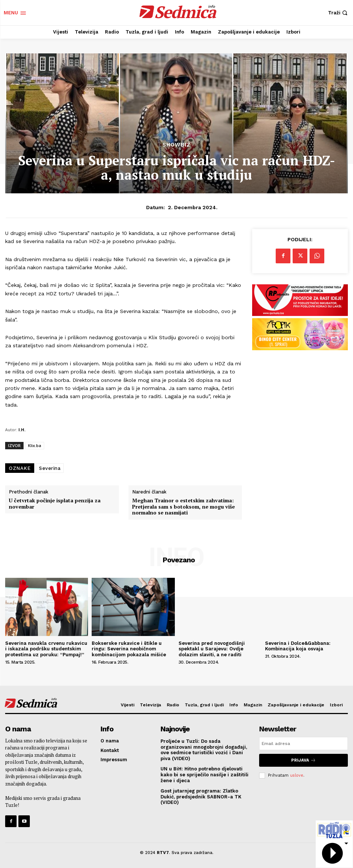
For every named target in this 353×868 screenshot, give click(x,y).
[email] (303, 744)
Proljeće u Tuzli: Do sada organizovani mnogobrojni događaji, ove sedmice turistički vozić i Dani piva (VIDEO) (204, 750)
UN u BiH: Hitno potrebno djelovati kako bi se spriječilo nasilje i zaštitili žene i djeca (204, 774)
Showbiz (176, 145)
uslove (297, 775)
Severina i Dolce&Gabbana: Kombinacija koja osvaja (298, 646)
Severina (50, 468)
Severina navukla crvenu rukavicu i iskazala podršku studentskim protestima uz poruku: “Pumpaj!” (46, 649)
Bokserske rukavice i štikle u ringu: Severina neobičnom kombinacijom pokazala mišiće (129, 649)
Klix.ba (35, 445)
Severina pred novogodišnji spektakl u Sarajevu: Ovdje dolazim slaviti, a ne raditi (212, 649)
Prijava (303, 760)
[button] (339, 13)
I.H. (22, 430)
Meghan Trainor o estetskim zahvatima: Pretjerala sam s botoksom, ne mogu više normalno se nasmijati (183, 507)
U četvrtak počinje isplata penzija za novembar (55, 504)
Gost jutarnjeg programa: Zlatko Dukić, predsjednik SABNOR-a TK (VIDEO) (201, 797)
